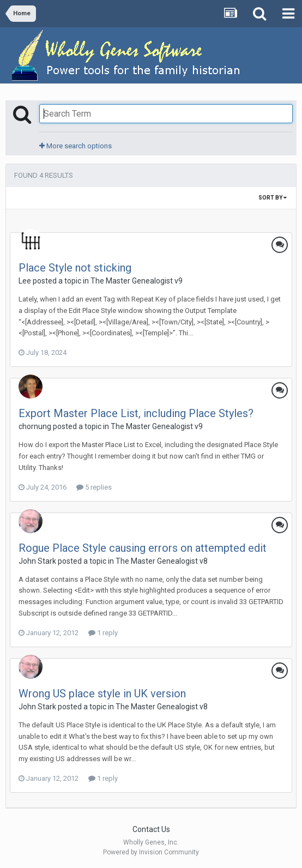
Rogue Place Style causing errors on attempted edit (143, 548)
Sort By (273, 198)
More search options (75, 146)
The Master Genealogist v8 (162, 561)
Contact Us (151, 829)
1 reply (103, 633)
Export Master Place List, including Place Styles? (136, 413)
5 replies (94, 487)
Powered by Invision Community (151, 852)
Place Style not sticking (75, 268)
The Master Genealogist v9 (137, 281)
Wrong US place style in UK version (102, 694)
